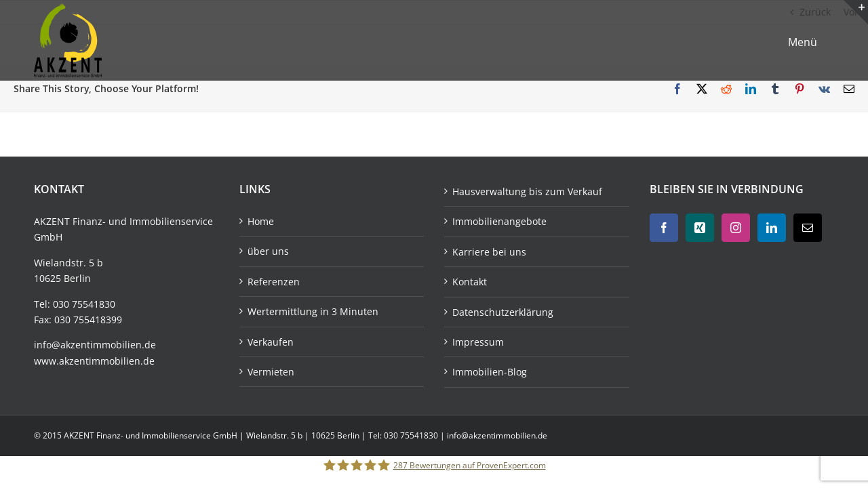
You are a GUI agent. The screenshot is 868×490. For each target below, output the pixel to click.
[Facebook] (664, 228)
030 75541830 (84, 304)
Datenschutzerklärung (503, 312)
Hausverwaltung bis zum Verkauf (527, 191)
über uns (268, 251)
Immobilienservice (171, 221)
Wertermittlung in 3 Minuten (313, 311)
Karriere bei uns (489, 252)
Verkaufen (271, 342)
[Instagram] (736, 228)
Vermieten (271, 372)
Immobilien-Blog (490, 372)
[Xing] (700, 228)
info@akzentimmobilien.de (95, 345)
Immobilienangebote (499, 221)
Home (261, 221)
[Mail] (808, 228)
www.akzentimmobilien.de (94, 361)
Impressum (478, 342)
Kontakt (470, 282)
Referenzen (274, 282)
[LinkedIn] (772, 228)
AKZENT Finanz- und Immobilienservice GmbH (152, 435)
